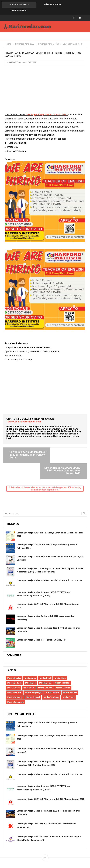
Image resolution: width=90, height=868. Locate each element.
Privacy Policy (48, 848)
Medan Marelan (14, 671)
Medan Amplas (14, 656)
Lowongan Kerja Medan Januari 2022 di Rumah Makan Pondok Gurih (24, 449)
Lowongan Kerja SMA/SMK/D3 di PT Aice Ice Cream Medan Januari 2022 (64, 449)
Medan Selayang (15, 676)
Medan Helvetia (62, 661)
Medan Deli (30, 661)
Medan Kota (29, 666)
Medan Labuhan (45, 666)
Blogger (79, 852)
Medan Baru (60, 656)
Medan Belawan (14, 661)
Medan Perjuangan (34, 671)
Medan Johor (13, 666)
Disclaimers (64, 848)
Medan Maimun (63, 666)
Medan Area (30, 656)
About (25, 848)
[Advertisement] (45, 85)
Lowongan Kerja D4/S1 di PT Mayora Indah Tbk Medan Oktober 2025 (51, 777)
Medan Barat (45, 656)
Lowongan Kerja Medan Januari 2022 (47, 109)
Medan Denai (45, 661)
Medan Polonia (70, 671)
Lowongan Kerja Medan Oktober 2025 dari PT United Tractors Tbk (49, 559)
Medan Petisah (53, 671)
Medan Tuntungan (15, 681)
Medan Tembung (51, 676)
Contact (34, 848)
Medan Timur (69, 676)
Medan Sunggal (33, 676)
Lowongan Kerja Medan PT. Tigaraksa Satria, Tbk (41, 618)
